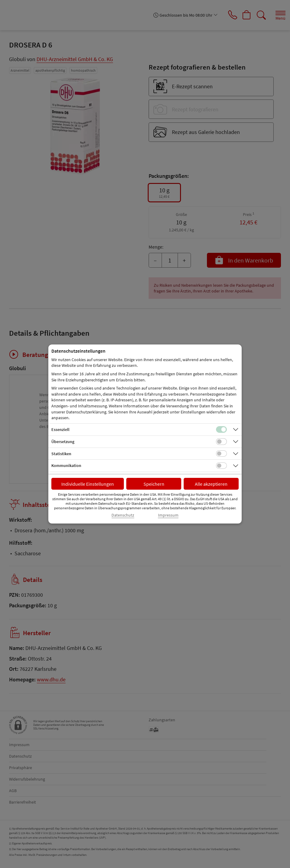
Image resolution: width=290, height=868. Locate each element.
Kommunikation (66, 465)
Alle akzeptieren (211, 484)
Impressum (168, 515)
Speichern (154, 484)
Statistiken (61, 454)
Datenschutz (123, 515)
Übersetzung (63, 442)
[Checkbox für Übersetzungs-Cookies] (221, 442)
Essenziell (60, 429)
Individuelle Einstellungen (88, 484)
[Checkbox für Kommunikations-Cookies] (221, 466)
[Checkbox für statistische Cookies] (221, 454)
